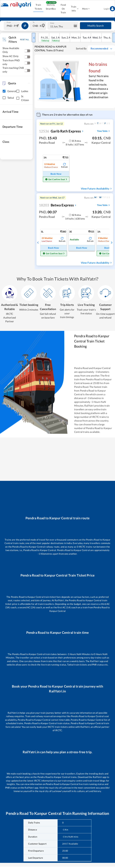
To (34, 22)
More (86, 9)
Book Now (56, 174)
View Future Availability (97, 189)
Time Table (104, 131)
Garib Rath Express (60, 131)
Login (109, 9)
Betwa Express (56, 205)
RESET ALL (24, 39)
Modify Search (96, 26)
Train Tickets (38, 7)
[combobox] (12, 26)
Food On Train (63, 9)
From (9, 22)
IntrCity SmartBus (51, 7)
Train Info (75, 9)
